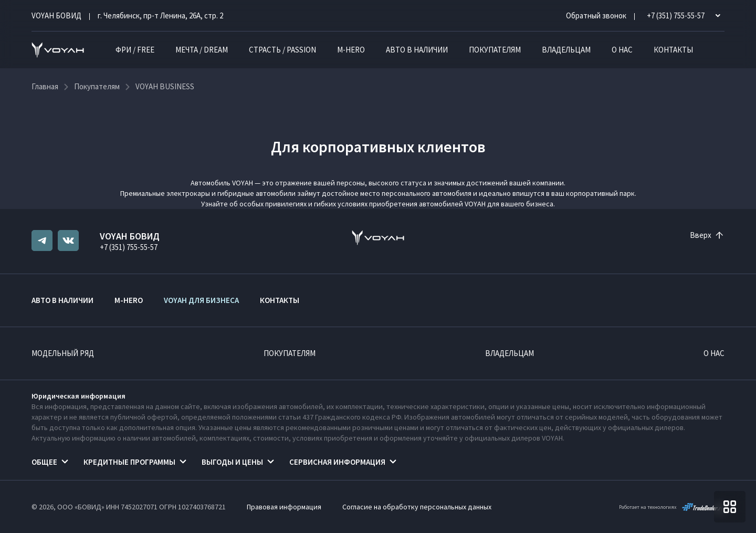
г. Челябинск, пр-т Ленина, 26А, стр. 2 (160, 15)
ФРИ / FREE (135, 50)
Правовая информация (284, 507)
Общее (44, 462)
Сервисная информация (337, 462)
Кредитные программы (129, 462)
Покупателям (495, 50)
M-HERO (351, 50)
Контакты (673, 50)
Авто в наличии (417, 50)
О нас (622, 50)
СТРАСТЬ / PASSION (282, 50)
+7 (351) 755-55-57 (129, 247)
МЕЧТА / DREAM (202, 50)
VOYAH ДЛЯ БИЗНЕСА (201, 300)
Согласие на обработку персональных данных (417, 507)
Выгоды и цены (232, 462)
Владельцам (566, 50)
